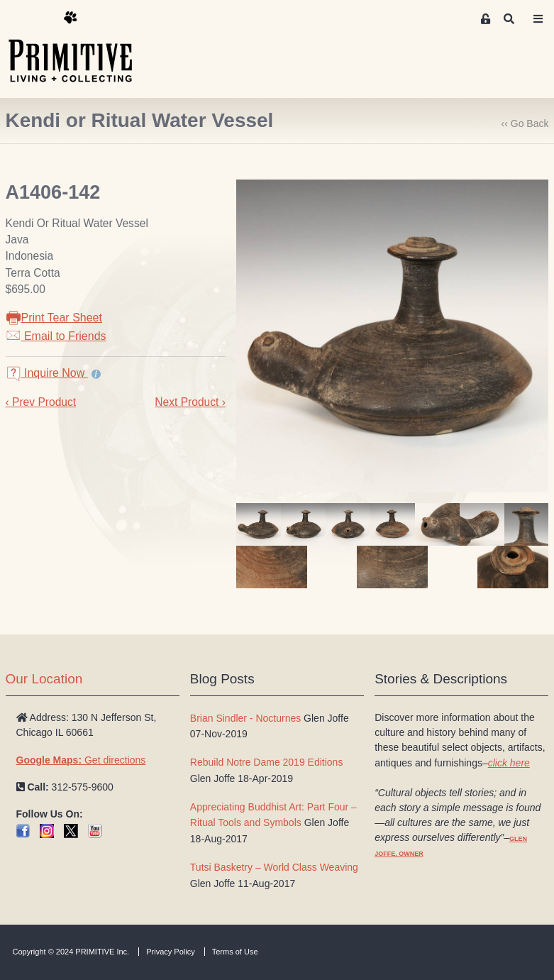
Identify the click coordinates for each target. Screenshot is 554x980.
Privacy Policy (170, 952)
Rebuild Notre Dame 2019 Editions (267, 762)
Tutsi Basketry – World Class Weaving (274, 867)
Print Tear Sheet (54, 318)
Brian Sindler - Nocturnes (245, 718)
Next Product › (190, 402)
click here (509, 763)
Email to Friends (56, 336)
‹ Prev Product (41, 402)
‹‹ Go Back (525, 123)
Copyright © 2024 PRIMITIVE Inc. (71, 952)
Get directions (81, 760)
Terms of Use (235, 952)
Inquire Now (47, 373)
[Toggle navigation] (538, 19)
